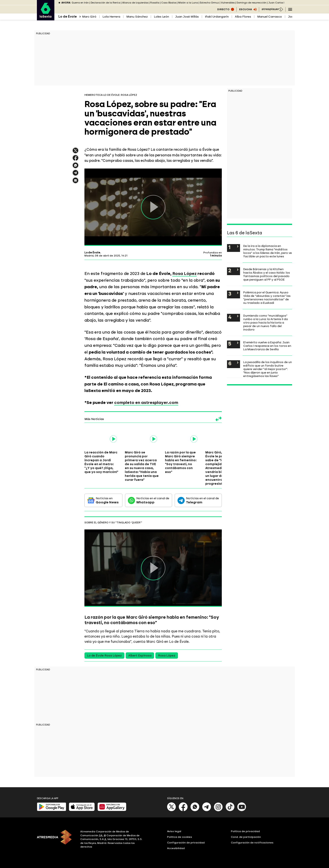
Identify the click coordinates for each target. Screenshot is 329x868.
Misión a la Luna (188, 3)
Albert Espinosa (140, 656)
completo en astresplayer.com (146, 403)
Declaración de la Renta (105, 3)
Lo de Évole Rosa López (104, 656)
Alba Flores (243, 17)
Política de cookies (180, 837)
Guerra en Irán (80, 3)
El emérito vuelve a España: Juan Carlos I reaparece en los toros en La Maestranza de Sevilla (267, 346)
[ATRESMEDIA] (56, 840)
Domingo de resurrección (251, 3)
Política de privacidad (245, 831)
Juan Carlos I (276, 3)
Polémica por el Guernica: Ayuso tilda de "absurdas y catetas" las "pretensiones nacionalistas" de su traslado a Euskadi (267, 298)
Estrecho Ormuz (209, 3)
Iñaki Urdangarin (217, 17)
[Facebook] (183, 810)
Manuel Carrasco (270, 17)
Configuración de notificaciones (252, 843)
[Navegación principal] (290, 9)
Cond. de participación (246, 837)
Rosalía (155, 3)
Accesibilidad (176, 848)
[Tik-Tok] (230, 810)
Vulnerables (228, 3)
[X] (172, 810)
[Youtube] (242, 810)
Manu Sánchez (137, 17)
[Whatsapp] (195, 810)
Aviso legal (174, 831)
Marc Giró (89, 17)
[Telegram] (207, 810)
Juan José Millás (187, 17)
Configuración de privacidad (186, 843)
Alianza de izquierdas (135, 3)
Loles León (161, 17)
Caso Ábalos (169, 3)
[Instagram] (218, 810)
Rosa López (184, 274)
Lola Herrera (111, 17)
